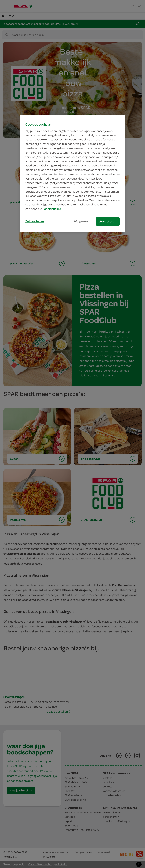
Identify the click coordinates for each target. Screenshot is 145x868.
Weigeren (81, 221)
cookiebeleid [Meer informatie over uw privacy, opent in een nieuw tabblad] (53, 209)
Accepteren (108, 221)
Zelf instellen (35, 221)
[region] (72, 174)
